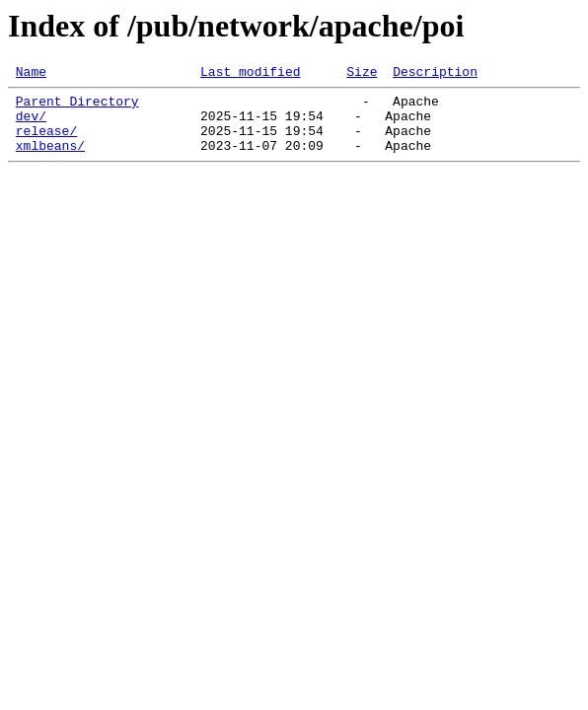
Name (31, 74)
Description (435, 74)
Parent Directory (77, 106)
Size (362, 74)
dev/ (31, 124)
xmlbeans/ (50, 160)
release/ (46, 142)
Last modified (250, 74)
